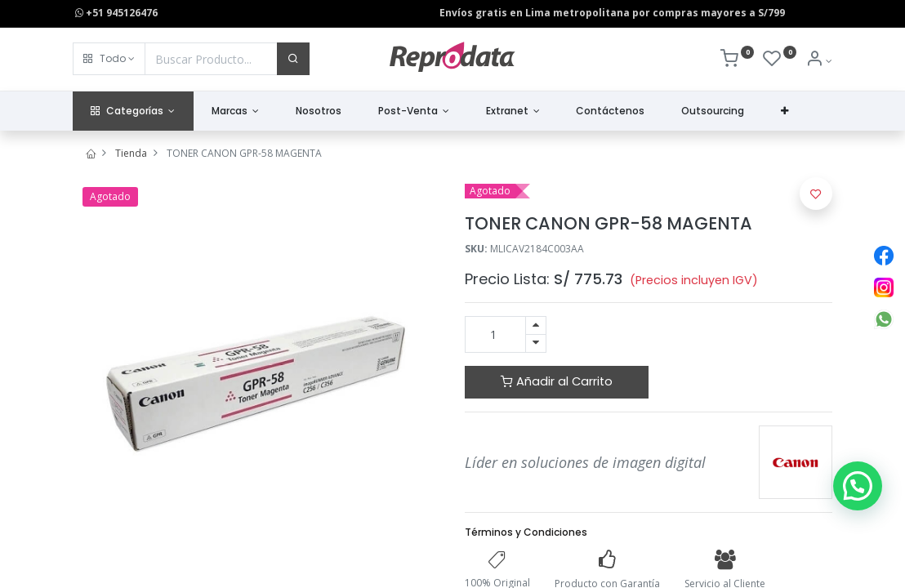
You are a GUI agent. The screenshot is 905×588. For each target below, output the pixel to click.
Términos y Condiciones (526, 532)
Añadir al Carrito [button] (557, 381)
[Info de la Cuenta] (819, 61)
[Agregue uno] (536, 325)
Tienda (131, 153)
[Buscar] (293, 59)
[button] (109, 59)
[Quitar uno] (536, 343)
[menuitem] (319, 111)
